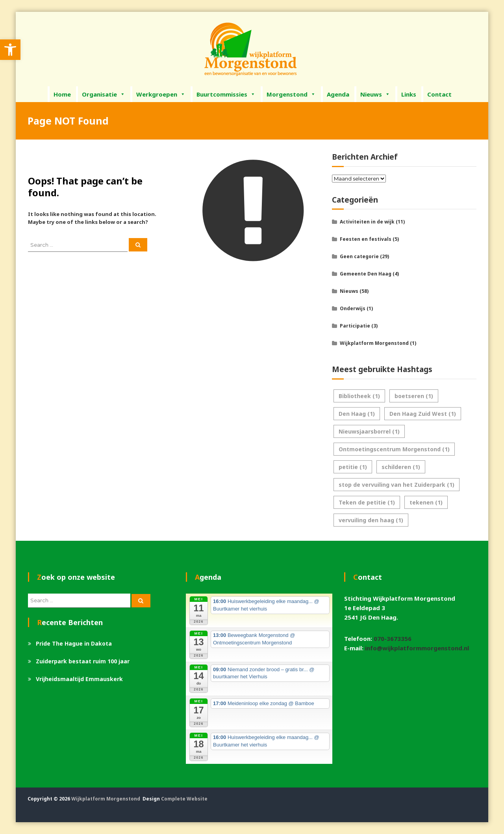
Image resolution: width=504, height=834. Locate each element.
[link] (10, 50)
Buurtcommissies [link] (226, 94)
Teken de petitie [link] (367, 502)
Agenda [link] (338, 94)
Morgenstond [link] (291, 94)
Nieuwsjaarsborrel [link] (369, 431)
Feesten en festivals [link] (366, 239)
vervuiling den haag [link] (371, 520)
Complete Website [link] (184, 799)
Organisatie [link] (104, 94)
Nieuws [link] (375, 94)
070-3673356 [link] (393, 639)
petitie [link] (353, 467)
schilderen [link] (401, 467)
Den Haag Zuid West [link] (423, 414)
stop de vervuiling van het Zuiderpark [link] (397, 485)
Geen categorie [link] (359, 256)
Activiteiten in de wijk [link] (367, 222)
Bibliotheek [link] (359, 396)
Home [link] (62, 94)
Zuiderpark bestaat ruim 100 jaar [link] (83, 661)
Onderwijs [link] (353, 308)
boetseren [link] (414, 396)
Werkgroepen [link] (161, 94)
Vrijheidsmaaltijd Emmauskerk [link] (79, 679)
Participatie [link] (355, 326)
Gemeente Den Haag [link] (366, 274)
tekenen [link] (426, 502)
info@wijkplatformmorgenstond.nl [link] (417, 648)
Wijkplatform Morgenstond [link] (374, 343)
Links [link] (409, 94)
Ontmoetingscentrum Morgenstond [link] (394, 449)
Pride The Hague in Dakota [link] (74, 643)
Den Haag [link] (357, 414)
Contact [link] (439, 94)
